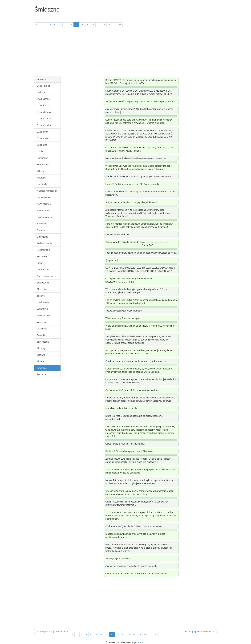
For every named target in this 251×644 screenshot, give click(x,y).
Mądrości (41, 178)
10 (60, 25)
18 (104, 25)
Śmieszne (42, 368)
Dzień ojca (42, 145)
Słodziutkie (42, 289)
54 (120, 25)
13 (76, 25)
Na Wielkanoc (44, 204)
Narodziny (42, 224)
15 (87, 25)
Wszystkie (42, 329)
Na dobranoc (43, 211)
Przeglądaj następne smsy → (200, 632)
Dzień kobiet (43, 132)
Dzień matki (43, 138)
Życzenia (41, 375)
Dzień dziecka (44, 125)
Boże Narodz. (44, 86)
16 (93, 25)
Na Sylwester (43, 197)
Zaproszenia (43, 342)
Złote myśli (42, 348)
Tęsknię (41, 296)
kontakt (142, 642)
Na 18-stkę (42, 184)
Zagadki (41, 335)
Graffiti (40, 151)
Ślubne (40, 361)
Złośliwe (41, 355)
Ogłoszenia (42, 237)
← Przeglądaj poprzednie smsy (52, 632)
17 (98, 25)
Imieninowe (43, 158)
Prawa (40, 263)
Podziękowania (44, 243)
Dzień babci (43, 105)
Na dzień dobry (44, 217)
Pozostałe (42, 256)
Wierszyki (42, 322)
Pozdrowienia (44, 250)
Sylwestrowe (43, 283)
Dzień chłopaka (45, 112)
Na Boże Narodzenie (47, 191)
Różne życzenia (45, 276)
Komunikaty (43, 165)
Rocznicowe (43, 270)
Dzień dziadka (44, 119)
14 (82, 25)
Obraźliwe (42, 230)
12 (71, 25)
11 (65, 25)
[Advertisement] (125, 53)
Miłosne (41, 171)
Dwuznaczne (43, 99)
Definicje (41, 92)
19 (109, 25)
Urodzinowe (43, 302)
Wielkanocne (43, 316)
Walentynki (42, 309)
